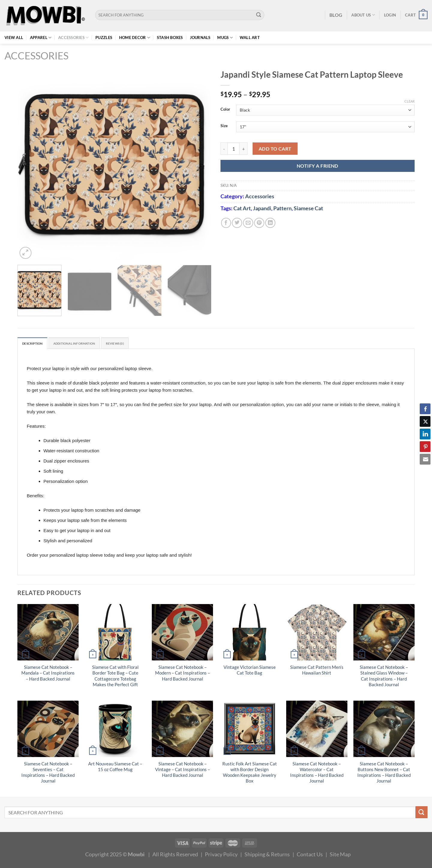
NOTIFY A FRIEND (318, 166)
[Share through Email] (425, 459)
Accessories (73, 38)
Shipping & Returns (267, 855)
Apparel (41, 38)
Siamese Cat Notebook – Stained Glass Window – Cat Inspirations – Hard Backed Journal (384, 677)
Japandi (262, 208)
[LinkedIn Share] (425, 434)
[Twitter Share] (425, 421)
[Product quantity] (234, 149)
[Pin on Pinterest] (259, 223)
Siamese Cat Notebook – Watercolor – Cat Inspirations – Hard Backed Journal (317, 774)
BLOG (336, 15)
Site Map (340, 855)
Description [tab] (36, 344)
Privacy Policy (221, 855)
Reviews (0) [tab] (136, 344)
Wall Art (250, 37)
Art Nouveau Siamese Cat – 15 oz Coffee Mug (115, 768)
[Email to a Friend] (248, 223)
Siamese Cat (308, 208)
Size (224, 126)
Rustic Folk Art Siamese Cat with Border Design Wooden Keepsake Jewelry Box (250, 774)
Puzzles (104, 37)
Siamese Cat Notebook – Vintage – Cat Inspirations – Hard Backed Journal (183, 771)
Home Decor (135, 38)
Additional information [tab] (87, 344)
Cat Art (242, 208)
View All (14, 37)
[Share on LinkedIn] (270, 223)
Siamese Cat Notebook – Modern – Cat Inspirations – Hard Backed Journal (183, 674)
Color (225, 109)
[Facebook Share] (425, 409)
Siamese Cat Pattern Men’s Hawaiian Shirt (317, 672)
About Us (363, 15)
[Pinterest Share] (425, 447)
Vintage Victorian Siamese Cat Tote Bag (250, 672)
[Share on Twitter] (237, 223)
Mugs (225, 38)
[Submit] (259, 15)
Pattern (282, 208)
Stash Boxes (170, 37)
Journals (200, 37)
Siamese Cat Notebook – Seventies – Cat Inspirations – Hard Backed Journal (48, 774)
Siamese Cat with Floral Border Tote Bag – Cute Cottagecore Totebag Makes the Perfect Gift (115, 677)
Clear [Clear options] (409, 101)
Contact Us (310, 855)
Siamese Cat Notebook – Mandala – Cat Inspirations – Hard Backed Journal (48, 674)
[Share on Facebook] (226, 223)
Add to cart (275, 149)
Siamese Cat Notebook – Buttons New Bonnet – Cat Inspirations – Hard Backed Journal (384, 774)
